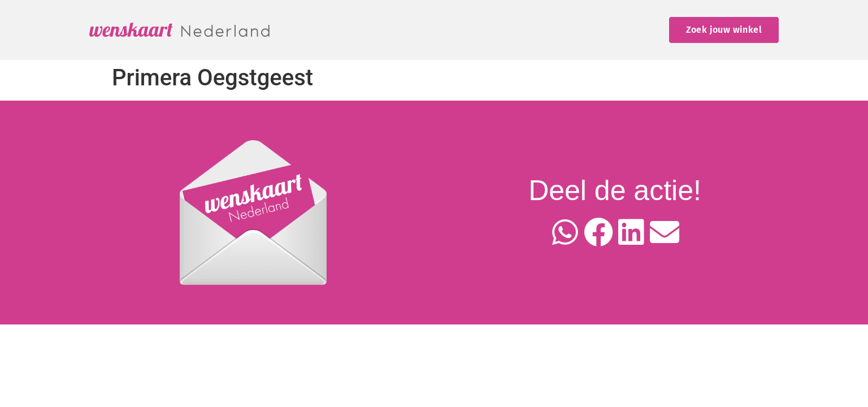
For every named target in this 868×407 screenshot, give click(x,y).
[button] (565, 233)
